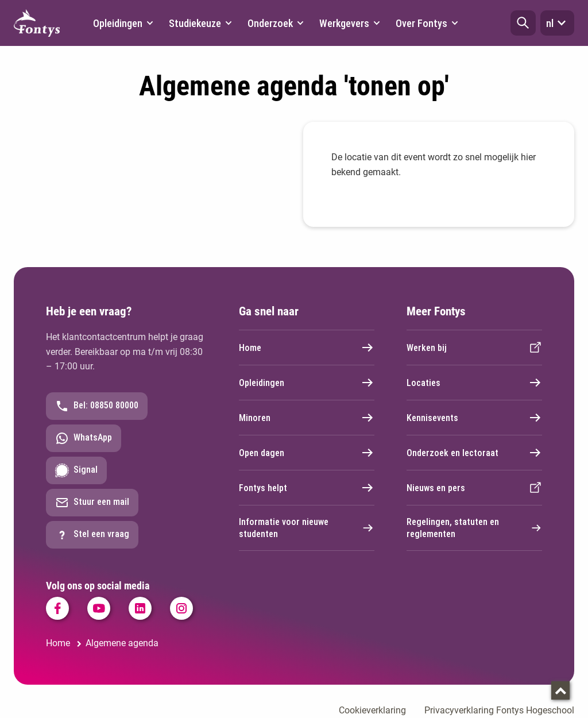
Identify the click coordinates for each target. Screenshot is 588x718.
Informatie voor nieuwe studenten (307, 528)
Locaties (474, 383)
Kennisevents (474, 418)
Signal (76, 470)
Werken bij (474, 348)
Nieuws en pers (474, 488)
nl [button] (557, 23)
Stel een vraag (92, 535)
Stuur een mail (92, 503)
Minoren (307, 418)
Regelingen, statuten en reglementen (474, 528)
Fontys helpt (307, 488)
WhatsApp (84, 438)
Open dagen (307, 453)
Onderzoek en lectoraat (474, 453)
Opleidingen (307, 383)
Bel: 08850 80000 (97, 406)
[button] (523, 23)
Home (307, 348)
